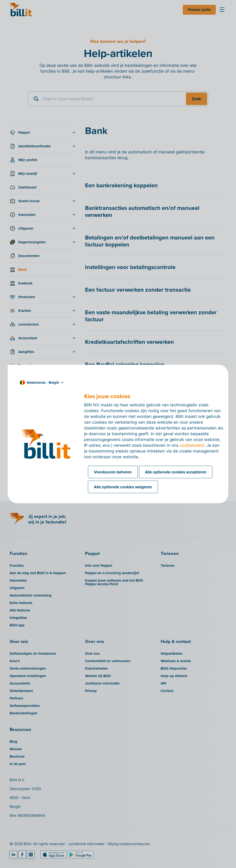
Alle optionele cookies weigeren (123, 487)
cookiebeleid (192, 445)
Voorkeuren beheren (113, 472)
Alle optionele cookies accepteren (176, 472)
